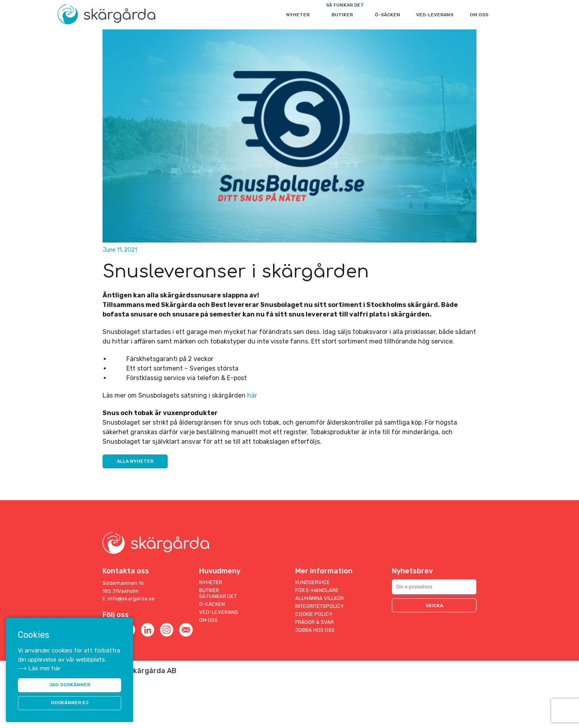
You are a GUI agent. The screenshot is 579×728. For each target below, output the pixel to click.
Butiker (343, 15)
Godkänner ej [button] (70, 703)
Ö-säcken (389, 15)
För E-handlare (317, 637)
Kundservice (313, 629)
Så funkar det (218, 643)
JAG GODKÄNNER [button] (70, 684)
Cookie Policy (314, 661)
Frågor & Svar (315, 669)
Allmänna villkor (320, 645)
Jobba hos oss (315, 677)
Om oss (480, 15)
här (252, 441)
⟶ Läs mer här (39, 666)
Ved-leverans (436, 15)
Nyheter (299, 15)
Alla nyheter (136, 508)
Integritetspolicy (320, 653)
